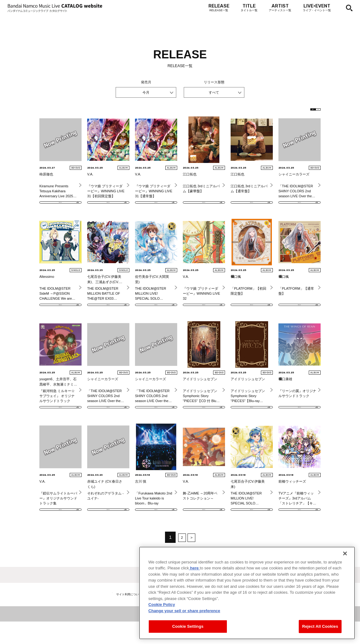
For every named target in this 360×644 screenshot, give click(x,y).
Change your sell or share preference (184, 623)
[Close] (345, 565)
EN (312, 112)
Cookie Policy (162, 616)
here (195, 580)
